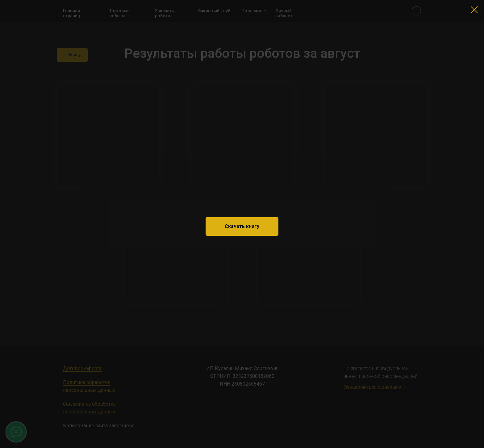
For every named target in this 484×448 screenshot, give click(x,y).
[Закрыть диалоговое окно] (474, 10)
